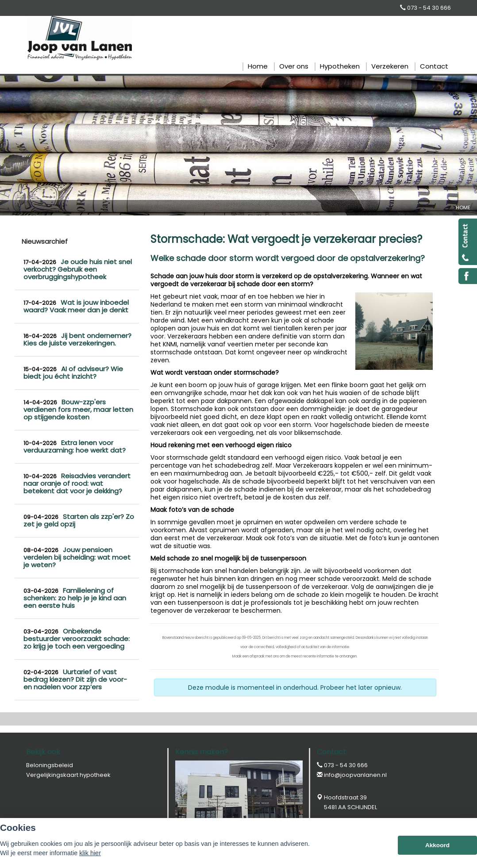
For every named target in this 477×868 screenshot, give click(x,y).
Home (463, 207)
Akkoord (437, 845)
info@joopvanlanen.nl (355, 775)
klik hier (90, 853)
